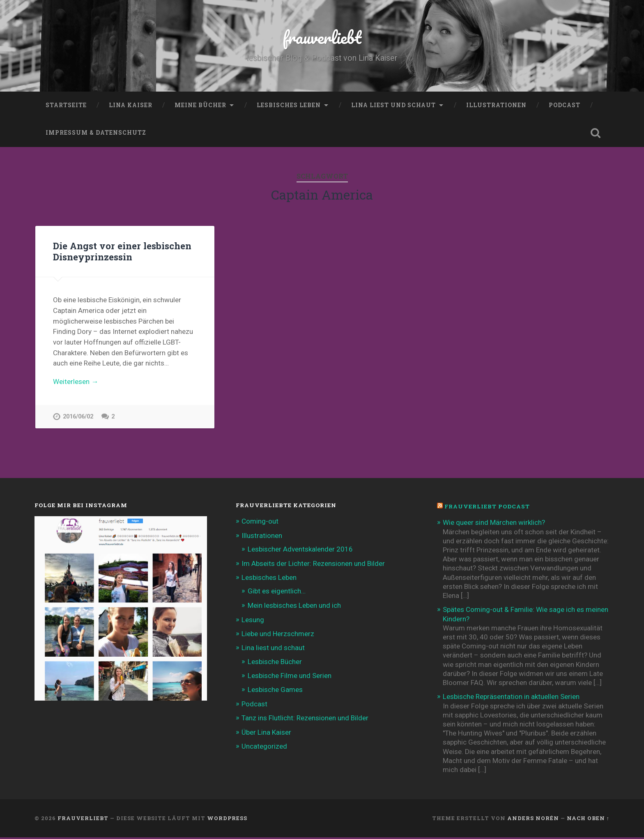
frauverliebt (322, 37)
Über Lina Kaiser (266, 733)
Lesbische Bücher (275, 663)
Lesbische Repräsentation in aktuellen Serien (511, 698)
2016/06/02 (78, 417)
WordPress (227, 820)
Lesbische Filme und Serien (290, 677)
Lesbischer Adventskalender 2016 (300, 550)
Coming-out (260, 523)
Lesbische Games (275, 691)
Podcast (565, 105)
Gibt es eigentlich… (277, 593)
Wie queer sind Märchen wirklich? (494, 524)
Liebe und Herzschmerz (278, 635)
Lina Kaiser (131, 105)
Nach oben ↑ (588, 820)
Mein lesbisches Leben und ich (294, 607)
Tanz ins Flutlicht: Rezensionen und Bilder (305, 719)
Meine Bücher (200, 105)
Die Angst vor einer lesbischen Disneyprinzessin (122, 251)
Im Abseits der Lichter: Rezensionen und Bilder (313, 565)
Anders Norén (533, 820)
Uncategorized (264, 748)
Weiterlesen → (76, 381)
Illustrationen (496, 105)
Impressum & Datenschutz (96, 133)
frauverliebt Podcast (487, 508)
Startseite (66, 105)
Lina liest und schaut (393, 105)
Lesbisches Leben (289, 105)
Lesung (253, 621)
